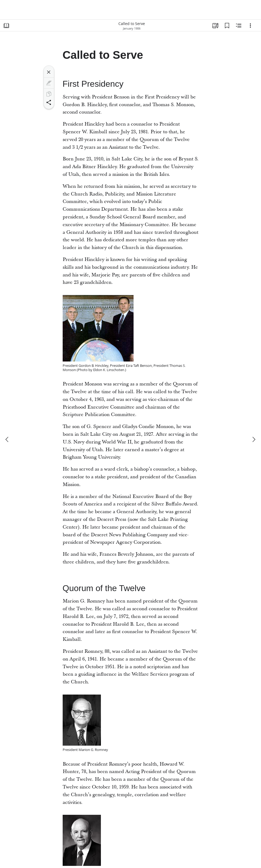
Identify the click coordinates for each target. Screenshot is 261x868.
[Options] (250, 26)
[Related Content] (239, 26)
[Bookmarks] (227, 26)
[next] (254, 439)
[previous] (7, 439)
